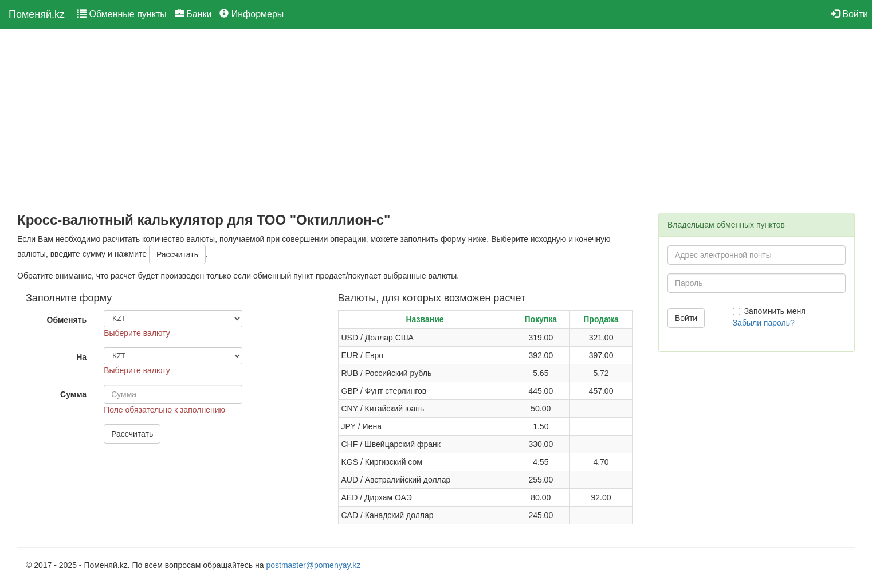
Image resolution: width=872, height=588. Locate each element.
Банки (193, 14)
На (81, 357)
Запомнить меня (769, 311)
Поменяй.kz (37, 14)
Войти (849, 14)
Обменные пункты (122, 14)
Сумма (73, 394)
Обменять (67, 320)
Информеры (252, 14)
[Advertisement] (329, 121)
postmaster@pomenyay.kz (313, 565)
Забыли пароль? (764, 323)
